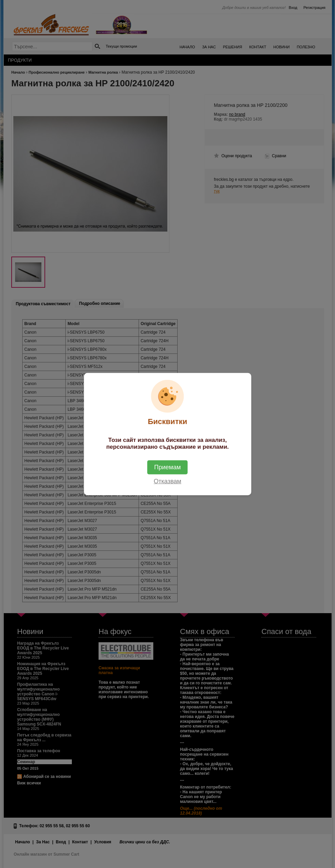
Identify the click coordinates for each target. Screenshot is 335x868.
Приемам (168, 467)
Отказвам (167, 481)
